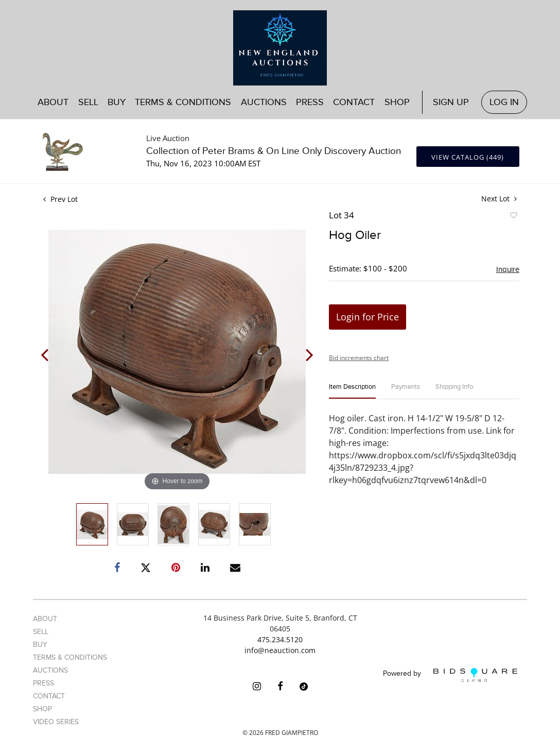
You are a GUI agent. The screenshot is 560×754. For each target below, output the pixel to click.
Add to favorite (513, 217)
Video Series (56, 722)
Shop (397, 102)
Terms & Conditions (183, 102)
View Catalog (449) (468, 157)
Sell (88, 102)
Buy (117, 102)
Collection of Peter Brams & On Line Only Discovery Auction (274, 151)
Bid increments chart (359, 358)
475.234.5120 (280, 639)
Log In (504, 102)
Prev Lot (60, 199)
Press (310, 102)
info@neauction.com (280, 650)
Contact (354, 102)
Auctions (264, 102)
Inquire (508, 269)
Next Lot (499, 199)
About (53, 102)
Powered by (450, 675)
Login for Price (367, 317)
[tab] (352, 391)
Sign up (451, 102)
